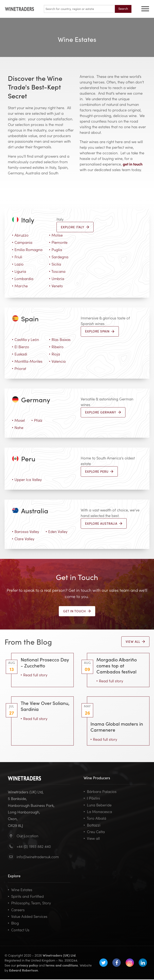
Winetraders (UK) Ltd (59, 956)
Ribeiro (56, 347)
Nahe (18, 428)
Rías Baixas (60, 340)
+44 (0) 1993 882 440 (34, 847)
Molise (56, 235)
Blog (13, 924)
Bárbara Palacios (100, 792)
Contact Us (19, 930)
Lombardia (23, 279)
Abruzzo (20, 235)
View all (92, 839)
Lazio (18, 264)
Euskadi (20, 354)
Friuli (17, 257)
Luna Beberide (98, 805)
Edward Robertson (23, 971)
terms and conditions (62, 966)
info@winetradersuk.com (38, 857)
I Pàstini (92, 799)
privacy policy (27, 966)
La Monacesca (98, 812)
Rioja (55, 354)
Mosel (18, 421)
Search (123, 8)
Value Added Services (28, 917)
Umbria (57, 279)
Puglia (56, 250)
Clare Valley (23, 539)
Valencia (57, 361)
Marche (20, 286)
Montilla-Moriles (27, 361)
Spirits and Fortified (26, 897)
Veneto (56, 286)
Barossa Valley (26, 532)
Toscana (57, 271)
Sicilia (55, 264)
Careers (16, 910)
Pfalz (37, 421)
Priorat (19, 369)
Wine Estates (20, 890)
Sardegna (59, 257)
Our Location (27, 836)
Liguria (19, 271)
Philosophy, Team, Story (29, 903)
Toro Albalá (95, 819)
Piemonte (58, 242)
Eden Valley (57, 532)
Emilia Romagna (27, 250)
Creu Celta (94, 832)
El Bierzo (21, 347)
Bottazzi (92, 825)
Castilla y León (25, 340)
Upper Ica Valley (27, 480)
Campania (22, 242)
